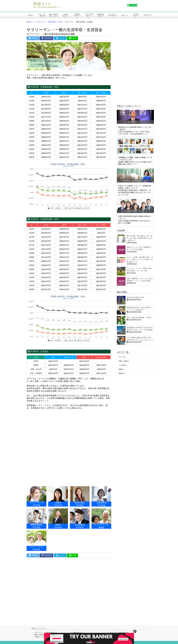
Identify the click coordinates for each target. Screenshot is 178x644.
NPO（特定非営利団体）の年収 (139, 318)
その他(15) (123, 365)
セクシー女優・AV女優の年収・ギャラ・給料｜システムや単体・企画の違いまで (140, 259)
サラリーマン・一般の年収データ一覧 (49, 22)
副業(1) (121, 369)
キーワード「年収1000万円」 (120, 633)
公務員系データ (78, 633)
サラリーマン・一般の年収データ (46, 633)
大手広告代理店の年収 (135, 297)
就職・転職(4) (124, 361)
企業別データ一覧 (41, 637)
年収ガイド (30, 22)
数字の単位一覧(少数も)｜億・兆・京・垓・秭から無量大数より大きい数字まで (140, 238)
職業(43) (122, 373)
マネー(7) (122, 357)
